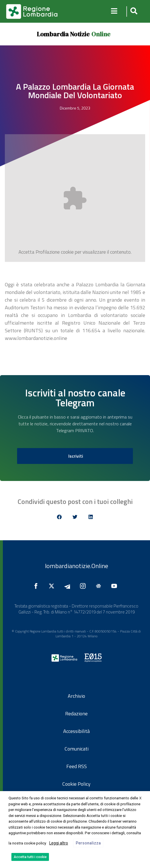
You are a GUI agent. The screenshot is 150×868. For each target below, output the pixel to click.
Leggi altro (59, 843)
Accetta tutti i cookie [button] (30, 857)
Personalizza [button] (88, 843)
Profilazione (48, 252)
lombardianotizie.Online (77, 566)
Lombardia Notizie (63, 34)
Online (101, 34)
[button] (133, 11)
